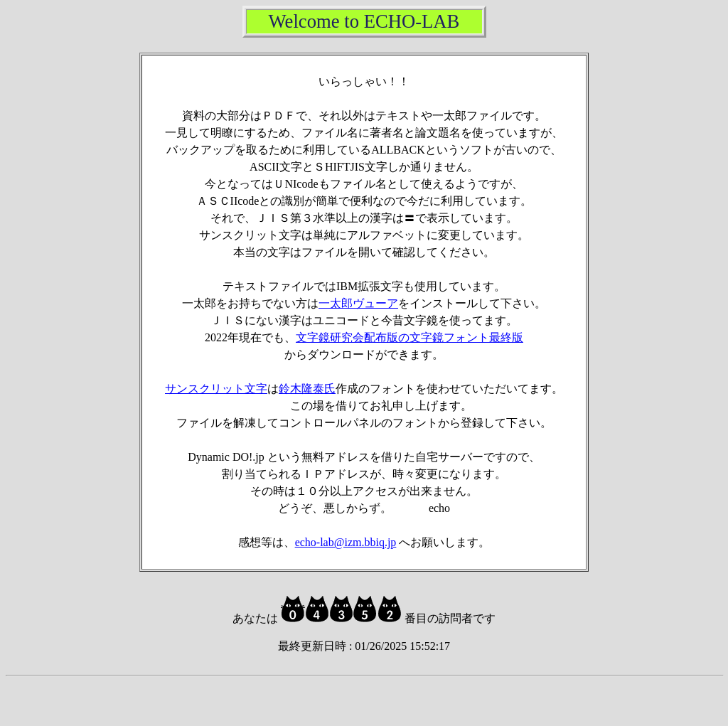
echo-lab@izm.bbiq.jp (346, 542)
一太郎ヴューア (358, 303)
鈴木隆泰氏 (307, 389)
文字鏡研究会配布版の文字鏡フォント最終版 (409, 337)
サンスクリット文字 (216, 389)
